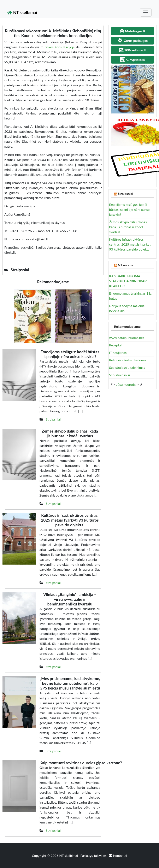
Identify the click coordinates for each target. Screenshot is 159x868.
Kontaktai (118, 855)
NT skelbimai (22, 12)
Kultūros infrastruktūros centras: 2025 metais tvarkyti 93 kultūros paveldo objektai (130, 244)
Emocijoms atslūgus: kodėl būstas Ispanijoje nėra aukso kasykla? (129, 209)
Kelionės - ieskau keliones (128, 360)
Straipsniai (53, 419)
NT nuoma (125, 265)
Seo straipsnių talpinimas (127, 367)
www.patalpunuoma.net (126, 338)
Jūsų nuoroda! (126, 384)
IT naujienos (118, 353)
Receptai (115, 345)
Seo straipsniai (120, 375)
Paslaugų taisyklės (94, 855)
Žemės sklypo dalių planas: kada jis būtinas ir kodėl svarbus (128, 227)
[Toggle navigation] (146, 12)
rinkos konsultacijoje (60, 47)
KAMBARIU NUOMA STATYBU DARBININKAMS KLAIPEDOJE (129, 281)
